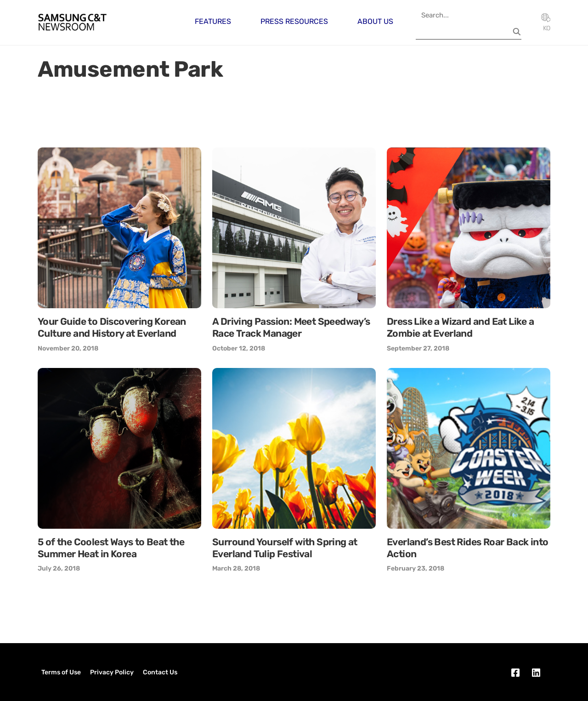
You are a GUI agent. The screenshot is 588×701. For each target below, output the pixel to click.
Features (213, 21)
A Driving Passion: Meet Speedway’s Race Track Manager (291, 327)
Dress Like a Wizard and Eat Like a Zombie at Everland (461, 327)
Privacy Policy (112, 672)
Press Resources (294, 21)
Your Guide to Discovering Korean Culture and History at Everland (112, 327)
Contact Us (160, 672)
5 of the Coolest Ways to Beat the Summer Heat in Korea (111, 548)
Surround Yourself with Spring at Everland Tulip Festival (285, 548)
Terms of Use (61, 672)
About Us (375, 21)
